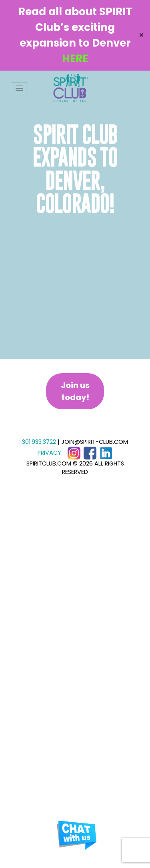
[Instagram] (74, 453)
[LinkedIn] (106, 453)
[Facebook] (90, 453)
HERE (75, 59)
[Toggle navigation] (19, 88)
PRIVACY (49, 453)
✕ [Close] (141, 35)
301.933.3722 (39, 442)
